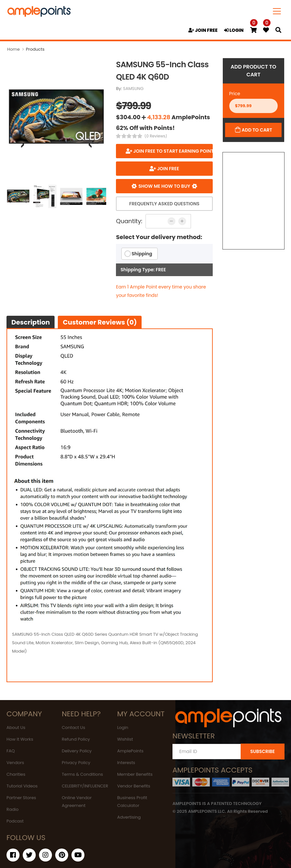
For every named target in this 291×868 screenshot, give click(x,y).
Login (123, 728)
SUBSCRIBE (262, 751)
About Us (16, 728)
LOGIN (234, 30)
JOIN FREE (203, 30)
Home (13, 49)
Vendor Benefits (134, 786)
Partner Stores (21, 798)
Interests (126, 763)
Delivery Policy (77, 751)
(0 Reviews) (156, 136)
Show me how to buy (164, 186)
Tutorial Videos (22, 786)
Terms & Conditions (82, 774)
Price (235, 94)
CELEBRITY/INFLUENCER (85, 786)
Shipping (142, 254)
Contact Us (73, 728)
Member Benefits (135, 774)
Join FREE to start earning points (172, 151)
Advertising (129, 817)
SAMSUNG (133, 89)
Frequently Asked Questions (164, 204)
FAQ (11, 751)
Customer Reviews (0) (100, 322)
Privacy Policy (76, 763)
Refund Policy (76, 739)
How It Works (20, 739)
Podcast (15, 821)
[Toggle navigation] (277, 11)
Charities (16, 774)
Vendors (15, 763)
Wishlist (125, 739)
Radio (13, 809)
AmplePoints (130, 751)
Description (31, 322)
